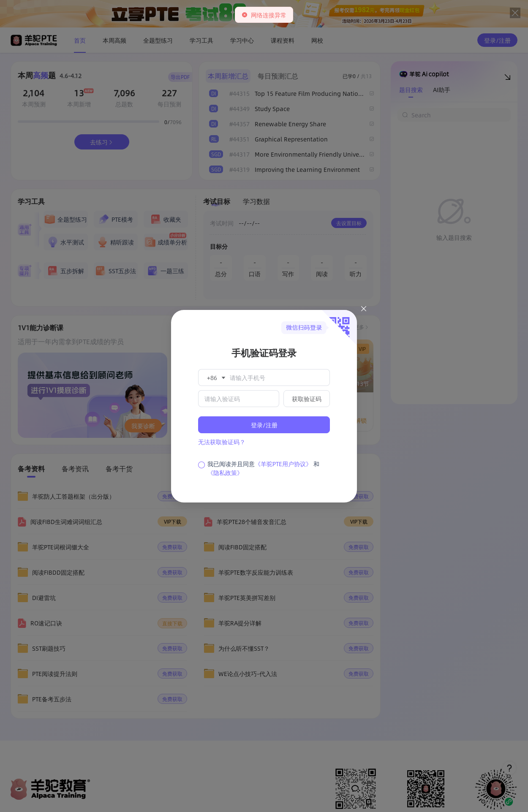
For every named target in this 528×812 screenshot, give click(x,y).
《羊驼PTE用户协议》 (283, 464)
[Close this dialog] (364, 310)
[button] (215, 377)
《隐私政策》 (225, 473)
